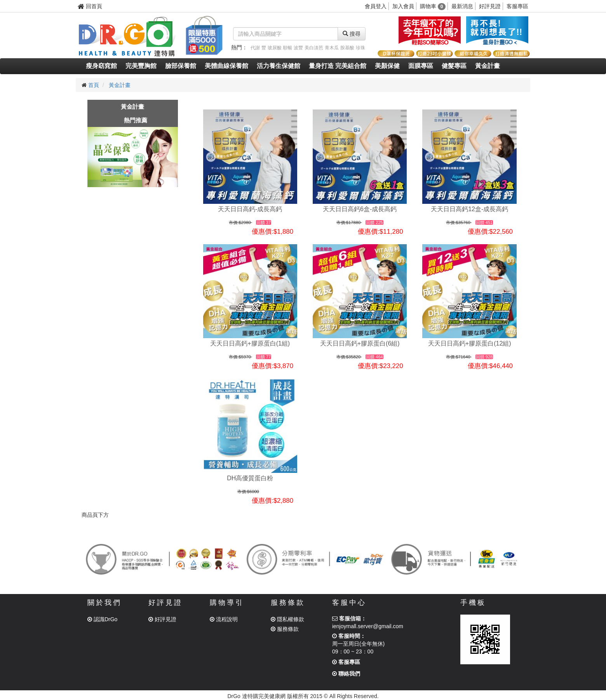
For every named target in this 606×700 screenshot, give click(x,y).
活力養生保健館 (279, 66)
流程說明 (224, 619)
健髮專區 (454, 66)
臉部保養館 (181, 66)
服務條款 (285, 629)
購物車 (433, 6)
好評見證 (490, 6)
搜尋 (352, 34)
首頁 (94, 85)
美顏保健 (387, 66)
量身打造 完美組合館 (338, 66)
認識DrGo (102, 619)
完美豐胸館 (141, 66)
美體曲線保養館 (226, 66)
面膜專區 (421, 66)
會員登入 (376, 6)
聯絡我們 (346, 674)
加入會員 (403, 6)
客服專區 (517, 6)
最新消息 (462, 6)
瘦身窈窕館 (101, 66)
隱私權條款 (287, 619)
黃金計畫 (488, 66)
